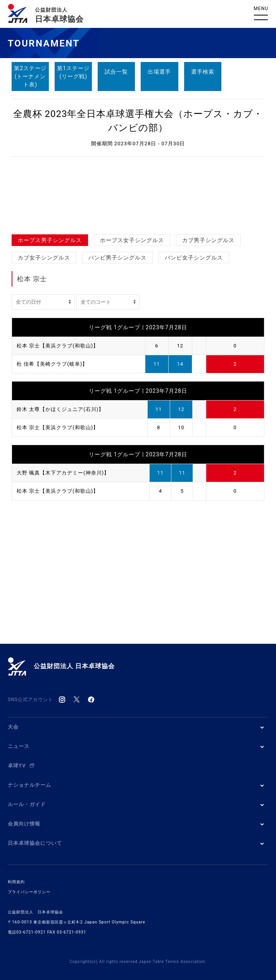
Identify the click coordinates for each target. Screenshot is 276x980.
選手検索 (203, 72)
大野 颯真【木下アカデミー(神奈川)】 (63, 473)
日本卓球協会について (35, 843)
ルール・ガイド (27, 804)
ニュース (19, 746)
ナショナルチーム (29, 785)
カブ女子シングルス (44, 258)
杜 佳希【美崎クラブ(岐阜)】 (52, 364)
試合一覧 (116, 72)
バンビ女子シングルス (194, 258)
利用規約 (16, 882)
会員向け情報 (24, 824)
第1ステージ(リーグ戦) (73, 72)
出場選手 (159, 72)
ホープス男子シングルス (50, 240)
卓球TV (21, 766)
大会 (13, 727)
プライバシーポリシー (29, 892)
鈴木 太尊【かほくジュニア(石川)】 (60, 409)
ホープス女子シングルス (132, 240)
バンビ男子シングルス (117, 258)
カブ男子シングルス (208, 240)
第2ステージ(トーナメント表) (30, 76)
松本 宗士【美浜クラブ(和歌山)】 (58, 346)
